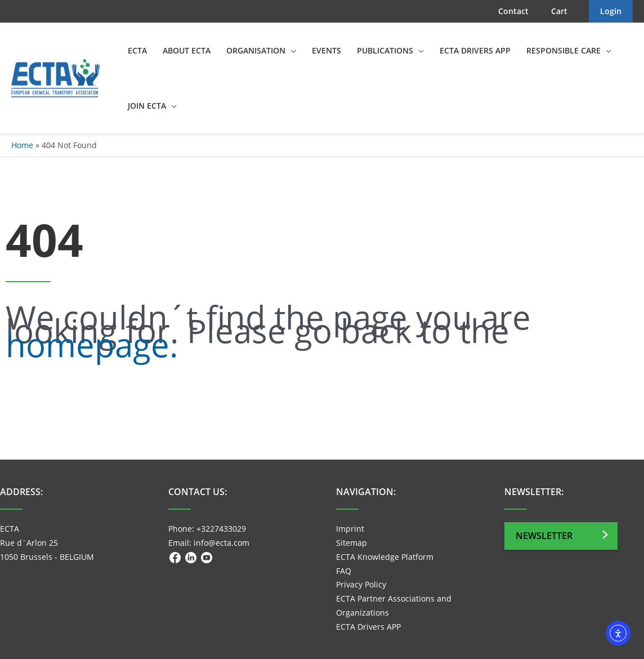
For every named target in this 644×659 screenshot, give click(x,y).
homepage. (92, 344)
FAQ (344, 571)
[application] (291, 51)
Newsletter (544, 536)
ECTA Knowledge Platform (385, 557)
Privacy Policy (361, 584)
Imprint (350, 529)
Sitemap (352, 543)
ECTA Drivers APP (368, 627)
